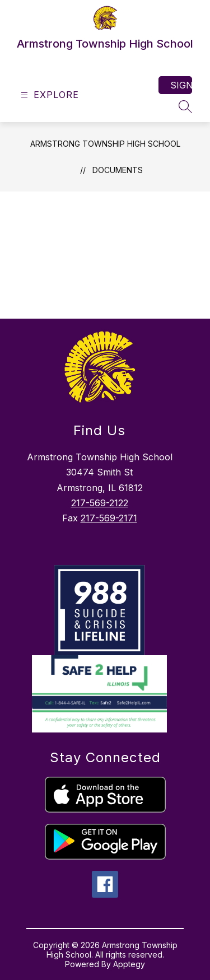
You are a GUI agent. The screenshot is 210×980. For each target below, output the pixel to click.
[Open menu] (48, 95)
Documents (118, 170)
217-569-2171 (109, 518)
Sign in (181, 85)
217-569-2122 (100, 503)
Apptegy (129, 964)
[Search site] (185, 106)
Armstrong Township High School (105, 144)
